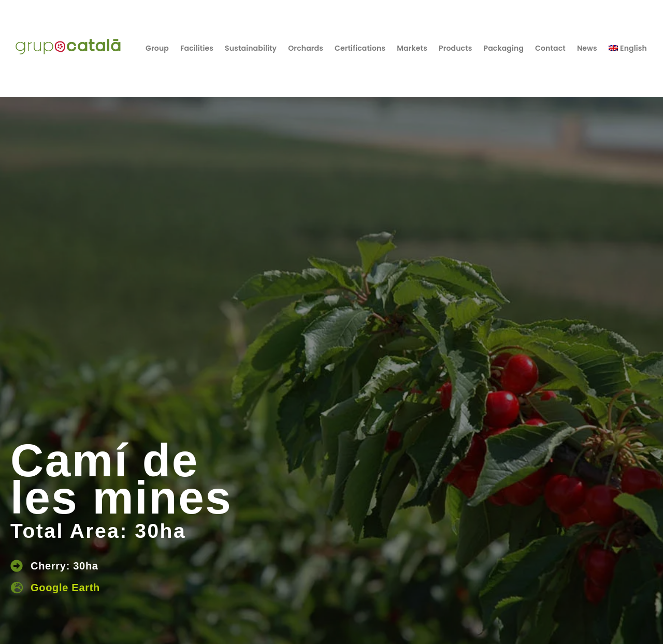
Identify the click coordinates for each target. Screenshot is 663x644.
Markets (412, 48)
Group (157, 48)
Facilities (197, 48)
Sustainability (251, 48)
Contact (550, 48)
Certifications (360, 48)
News (587, 48)
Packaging (504, 48)
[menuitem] (628, 48)
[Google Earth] (17, 588)
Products (456, 48)
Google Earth (65, 588)
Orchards (306, 48)
